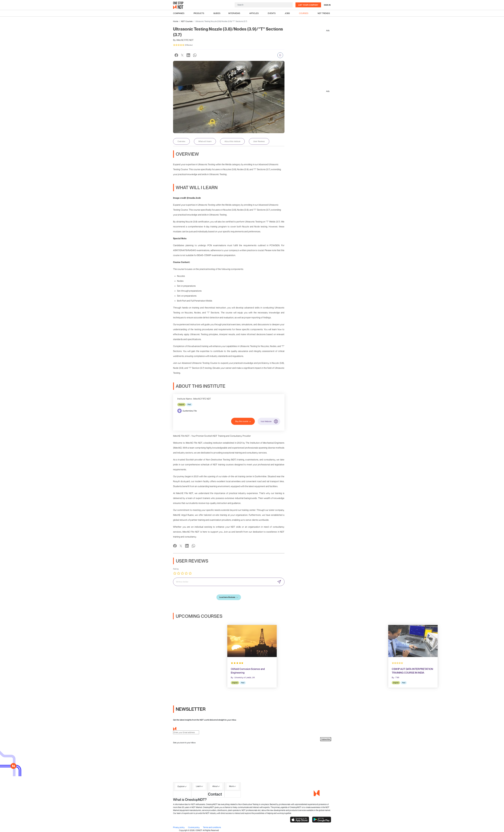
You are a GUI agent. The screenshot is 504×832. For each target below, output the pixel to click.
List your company (308, 5)
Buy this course (243, 421)
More (231, 786)
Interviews (234, 13)
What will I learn (205, 141)
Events (272, 13)
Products (199, 13)
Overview (181, 141)
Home (176, 21)
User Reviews (259, 141)
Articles (254, 13)
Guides (217, 13)
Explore (181, 786)
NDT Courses (187, 21)
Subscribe (326, 739)
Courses (304, 13)
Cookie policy (194, 827)
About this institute (232, 141)
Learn (198, 786)
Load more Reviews (229, 597)
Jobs (287, 13)
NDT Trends (324, 13)
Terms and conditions (212, 827)
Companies (179, 13)
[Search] (264, 5)
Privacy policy (179, 827)
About (215, 786)
